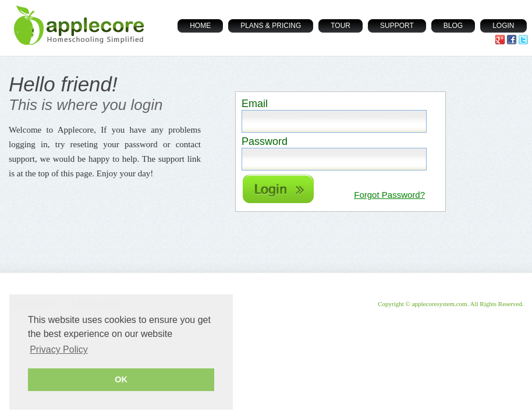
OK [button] (121, 379)
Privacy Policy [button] (59, 349)
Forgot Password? (389, 195)
